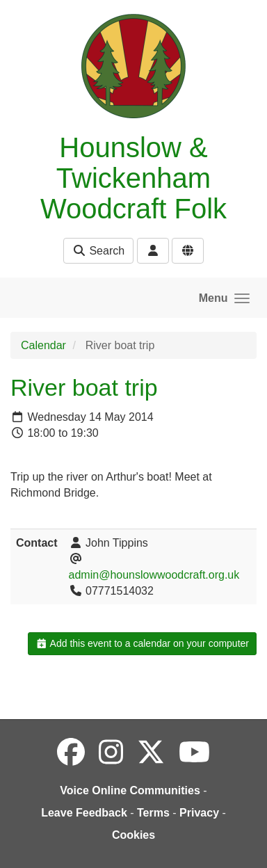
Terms (153, 813)
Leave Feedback (84, 813)
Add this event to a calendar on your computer (142, 643)
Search (98, 251)
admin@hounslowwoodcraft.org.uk (154, 575)
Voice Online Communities (130, 790)
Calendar (43, 345)
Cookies (133, 835)
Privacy (199, 813)
